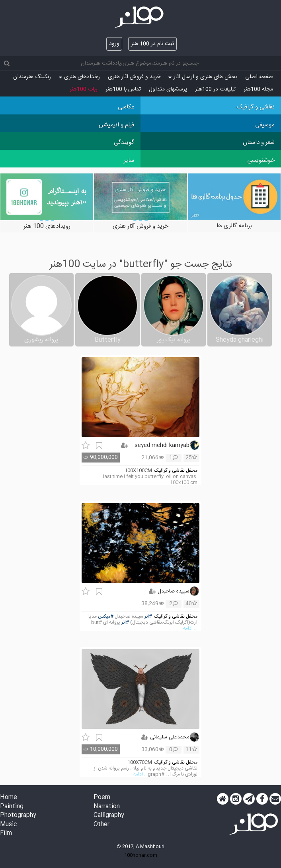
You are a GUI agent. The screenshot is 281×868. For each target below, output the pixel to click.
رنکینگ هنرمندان (32, 77)
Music (8, 825)
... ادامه (190, 629)
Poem (102, 798)
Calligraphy (109, 816)
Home (9, 798)
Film (6, 834)
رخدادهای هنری (79, 77)
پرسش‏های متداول (168, 89)
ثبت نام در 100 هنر (152, 44)
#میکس (106, 617)
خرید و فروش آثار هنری (134, 77)
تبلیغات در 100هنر (215, 89)
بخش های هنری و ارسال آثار (203, 77)
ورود (114, 44)
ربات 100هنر (84, 89)
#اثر (148, 617)
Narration (107, 807)
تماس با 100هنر (123, 89)
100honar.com (141, 855)
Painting (12, 807)
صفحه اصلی (259, 77)
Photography (18, 816)
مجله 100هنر (258, 89)
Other (101, 825)
